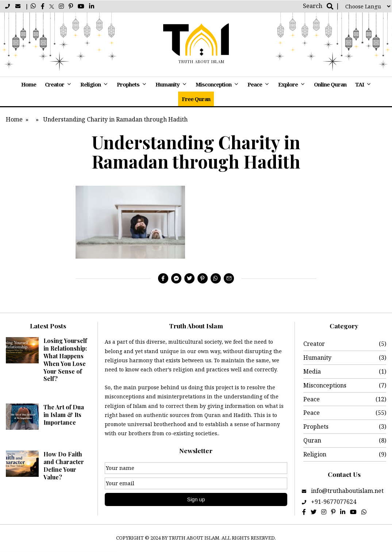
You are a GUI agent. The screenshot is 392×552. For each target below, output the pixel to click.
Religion (91, 84)
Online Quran (330, 84)
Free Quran (196, 99)
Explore (288, 84)
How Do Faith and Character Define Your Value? (64, 465)
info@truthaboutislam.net (347, 491)
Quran (312, 440)
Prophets (128, 84)
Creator (55, 84)
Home (29, 84)
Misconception (214, 84)
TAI (360, 84)
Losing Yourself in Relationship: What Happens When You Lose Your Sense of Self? (65, 360)
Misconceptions (325, 385)
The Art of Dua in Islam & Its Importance (64, 415)
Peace (255, 84)
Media (312, 371)
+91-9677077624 (334, 502)
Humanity (168, 84)
